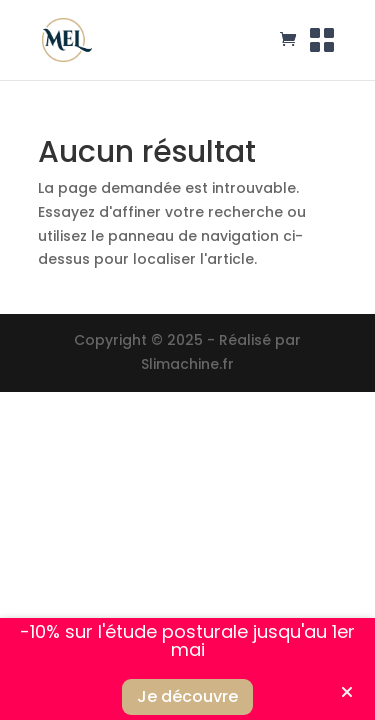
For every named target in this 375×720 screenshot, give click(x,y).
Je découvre (187, 696)
